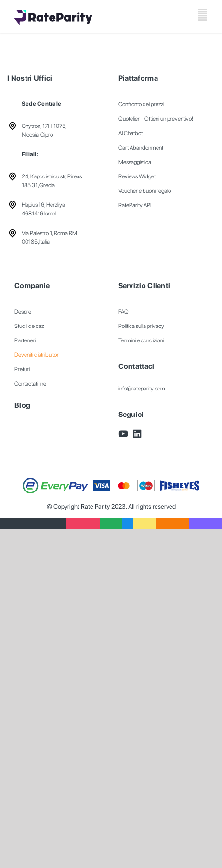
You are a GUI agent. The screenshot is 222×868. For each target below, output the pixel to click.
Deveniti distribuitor (37, 355)
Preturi (22, 369)
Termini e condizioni (141, 340)
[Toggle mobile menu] (202, 15)
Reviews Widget (137, 176)
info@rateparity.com (142, 389)
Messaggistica (135, 162)
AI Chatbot (131, 133)
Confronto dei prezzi (141, 104)
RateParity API (135, 205)
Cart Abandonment (141, 148)
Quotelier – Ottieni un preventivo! (156, 119)
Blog (22, 405)
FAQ (124, 312)
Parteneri (25, 340)
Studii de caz (29, 326)
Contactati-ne (30, 384)
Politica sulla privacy (141, 326)
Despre (23, 312)
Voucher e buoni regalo (145, 191)
